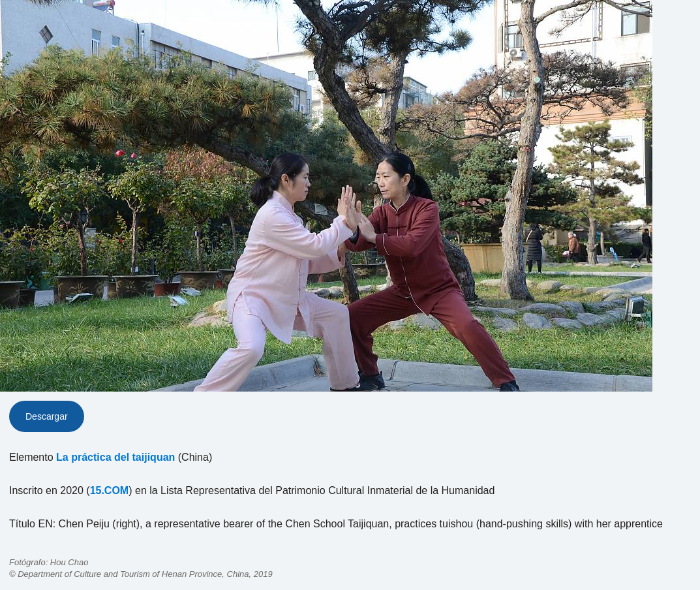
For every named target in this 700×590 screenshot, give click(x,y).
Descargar (47, 416)
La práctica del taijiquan (115, 457)
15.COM (110, 490)
